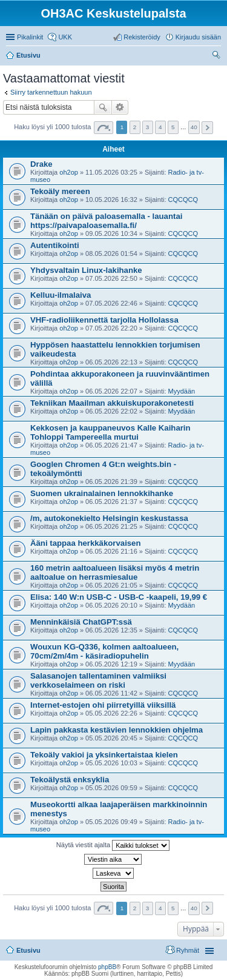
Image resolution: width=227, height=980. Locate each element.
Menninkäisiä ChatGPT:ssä (81, 622)
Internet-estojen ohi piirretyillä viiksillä (103, 705)
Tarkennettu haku (120, 107)
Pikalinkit (30, 37)
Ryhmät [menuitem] (188, 950)
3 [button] (148, 127)
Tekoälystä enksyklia (70, 780)
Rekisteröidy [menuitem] (142, 37)
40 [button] (194, 127)
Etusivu (28, 950)
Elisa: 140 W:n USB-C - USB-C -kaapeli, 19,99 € (119, 597)
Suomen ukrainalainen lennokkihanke (102, 493)
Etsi (103, 107)
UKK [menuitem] (65, 37)
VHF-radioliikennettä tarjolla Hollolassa (104, 320)
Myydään (182, 391)
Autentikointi (55, 245)
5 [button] (173, 127)
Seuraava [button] (207, 128)
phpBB (107, 967)
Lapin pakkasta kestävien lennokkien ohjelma (117, 730)
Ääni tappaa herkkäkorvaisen (86, 543)
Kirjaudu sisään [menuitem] (198, 37)
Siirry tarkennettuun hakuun (51, 92)
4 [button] (160, 127)
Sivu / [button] (104, 128)
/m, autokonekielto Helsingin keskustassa (109, 518)
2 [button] (135, 127)
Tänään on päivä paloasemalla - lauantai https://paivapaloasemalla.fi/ (106, 221)
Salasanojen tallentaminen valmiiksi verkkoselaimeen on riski (98, 680)
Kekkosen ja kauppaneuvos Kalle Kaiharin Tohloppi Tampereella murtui (110, 432)
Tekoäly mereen (60, 191)
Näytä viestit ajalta (113, 845)
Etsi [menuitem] (218, 56)
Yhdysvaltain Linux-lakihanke (86, 270)
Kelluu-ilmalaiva (61, 295)
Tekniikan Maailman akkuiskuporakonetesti (112, 403)
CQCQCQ (183, 200)
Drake (41, 164)
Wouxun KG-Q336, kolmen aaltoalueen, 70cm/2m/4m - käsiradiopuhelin (104, 651)
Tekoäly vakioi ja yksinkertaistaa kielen (104, 755)
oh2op (69, 172)
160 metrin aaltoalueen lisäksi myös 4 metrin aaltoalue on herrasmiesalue (115, 572)
